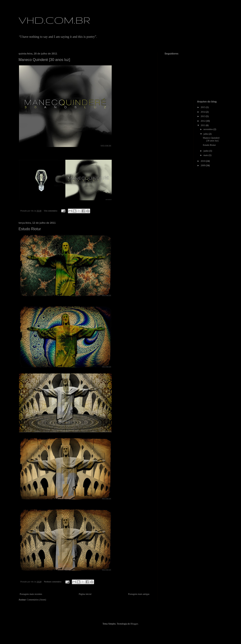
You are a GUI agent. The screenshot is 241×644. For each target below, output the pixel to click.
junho (206, 151)
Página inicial (85, 594)
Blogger (134, 624)
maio (206, 155)
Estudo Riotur (30, 229)
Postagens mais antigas (139, 594)
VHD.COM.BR (54, 20)
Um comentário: (51, 211)
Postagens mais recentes (31, 594)
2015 (203, 107)
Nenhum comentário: (53, 582)
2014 (203, 112)
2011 (203, 125)
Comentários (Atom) (36, 600)
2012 (203, 121)
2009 (203, 165)
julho (206, 134)
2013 (203, 116)
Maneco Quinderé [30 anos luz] (44, 60)
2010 (203, 161)
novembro (208, 129)
